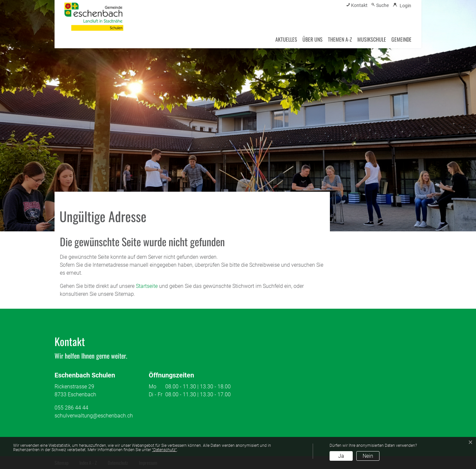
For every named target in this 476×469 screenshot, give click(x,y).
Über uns (313, 39)
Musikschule (372, 39)
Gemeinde (401, 39)
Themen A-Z (340, 39)
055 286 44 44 (71, 408)
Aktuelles (286, 39)
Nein (368, 456)
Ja (341, 456)
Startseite (147, 286)
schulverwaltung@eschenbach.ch (94, 416)
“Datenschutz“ (164, 450)
